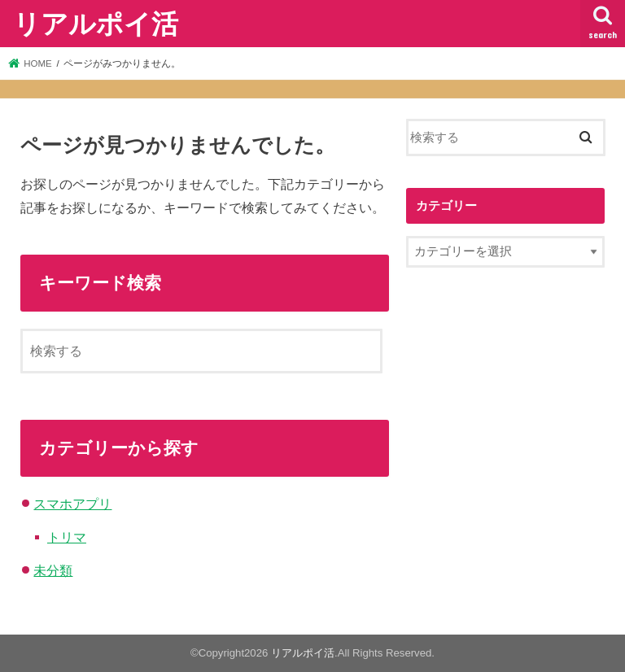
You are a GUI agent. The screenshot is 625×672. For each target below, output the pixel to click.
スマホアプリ (72, 504)
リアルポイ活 (96, 23)
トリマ (67, 537)
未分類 (53, 570)
